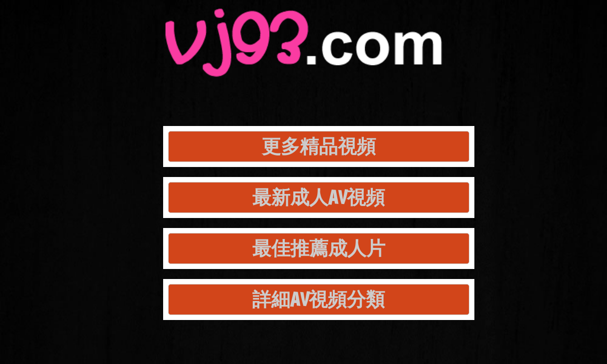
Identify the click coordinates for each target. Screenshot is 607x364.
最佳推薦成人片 (319, 248)
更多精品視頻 (319, 146)
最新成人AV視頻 (319, 197)
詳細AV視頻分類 (319, 299)
